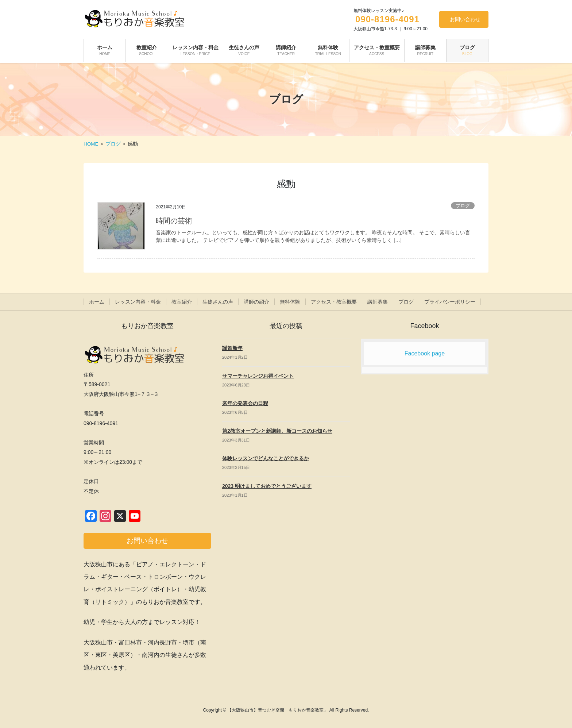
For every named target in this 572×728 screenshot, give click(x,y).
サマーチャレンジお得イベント (258, 376)
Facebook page (425, 353)
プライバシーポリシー (450, 302)
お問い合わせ (465, 19)
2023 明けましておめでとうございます (267, 486)
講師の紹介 (256, 302)
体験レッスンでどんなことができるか (266, 458)
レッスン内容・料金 (138, 302)
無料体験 (290, 302)
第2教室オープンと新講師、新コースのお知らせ (277, 431)
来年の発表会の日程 (245, 403)
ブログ (463, 206)
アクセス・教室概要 (334, 302)
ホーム (97, 302)
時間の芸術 (174, 221)
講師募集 (378, 302)
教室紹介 (182, 302)
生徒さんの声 (218, 302)
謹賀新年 (232, 348)
